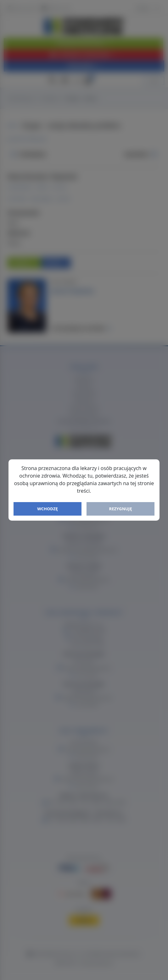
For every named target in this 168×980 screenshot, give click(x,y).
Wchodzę (48, 509)
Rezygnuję (121, 509)
